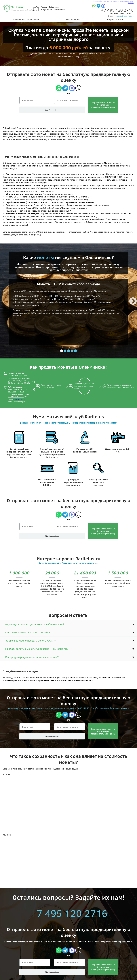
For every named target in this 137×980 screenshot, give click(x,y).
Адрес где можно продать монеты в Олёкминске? (35, 624)
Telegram (12, 392)
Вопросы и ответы (116, 19)
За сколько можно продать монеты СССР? (31, 641)
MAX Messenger (16, 393)
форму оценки (19, 399)
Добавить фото (52, 110)
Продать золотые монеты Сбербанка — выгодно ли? (37, 649)
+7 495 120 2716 (16, 376)
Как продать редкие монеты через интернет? (32, 657)
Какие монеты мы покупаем (26, 19)
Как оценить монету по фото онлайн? (28, 632)
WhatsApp (20, 389)
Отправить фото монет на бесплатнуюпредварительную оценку (103, 105)
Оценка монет (73, 19)
